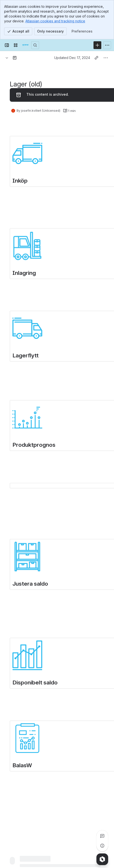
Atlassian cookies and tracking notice (55, 21)
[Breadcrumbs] (7, 58)
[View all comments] (102, 836)
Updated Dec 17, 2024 (72, 58)
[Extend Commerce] (25, 45)
